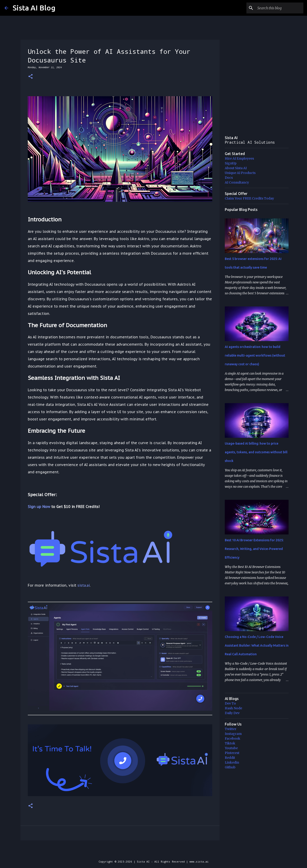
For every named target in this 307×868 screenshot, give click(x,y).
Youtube (231, 748)
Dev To (230, 703)
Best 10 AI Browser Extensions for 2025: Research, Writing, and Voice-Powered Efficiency (254, 549)
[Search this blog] (279, 8)
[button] (31, 77)
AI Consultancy (237, 182)
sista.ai (84, 585)
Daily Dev (232, 713)
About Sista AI (236, 168)
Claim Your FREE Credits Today (249, 198)
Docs (229, 178)
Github (230, 767)
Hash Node (233, 708)
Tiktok (230, 743)
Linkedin (232, 762)
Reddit (230, 758)
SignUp (231, 163)
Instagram (233, 734)
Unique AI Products (240, 173)
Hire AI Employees (239, 158)
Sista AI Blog (34, 8)
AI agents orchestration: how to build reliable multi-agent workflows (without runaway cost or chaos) (255, 355)
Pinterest (232, 753)
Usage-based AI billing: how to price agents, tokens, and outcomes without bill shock (256, 452)
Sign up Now (39, 507)
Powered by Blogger (153, 852)
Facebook (233, 738)
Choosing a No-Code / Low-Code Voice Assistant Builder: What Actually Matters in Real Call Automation (257, 645)
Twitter (231, 729)
